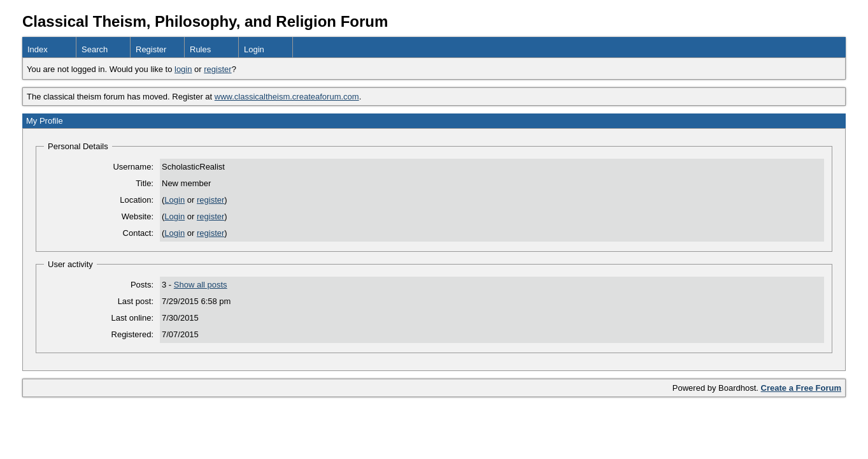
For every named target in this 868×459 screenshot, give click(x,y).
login (183, 69)
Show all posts (201, 285)
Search (95, 49)
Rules (200, 49)
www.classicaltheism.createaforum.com (287, 97)
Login (254, 49)
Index (38, 49)
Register (151, 49)
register (217, 69)
